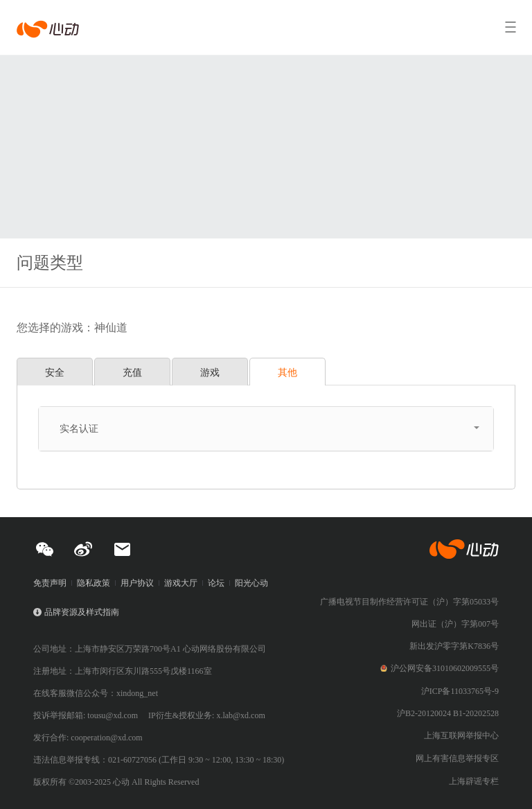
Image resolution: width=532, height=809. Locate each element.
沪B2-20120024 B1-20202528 (448, 713)
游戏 (210, 372)
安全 (55, 372)
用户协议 (137, 583)
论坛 (216, 583)
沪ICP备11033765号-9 (460, 691)
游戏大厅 (181, 583)
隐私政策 (94, 583)
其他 (287, 372)
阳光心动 (251, 583)
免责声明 (50, 583)
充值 (132, 372)
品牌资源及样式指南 (82, 612)
